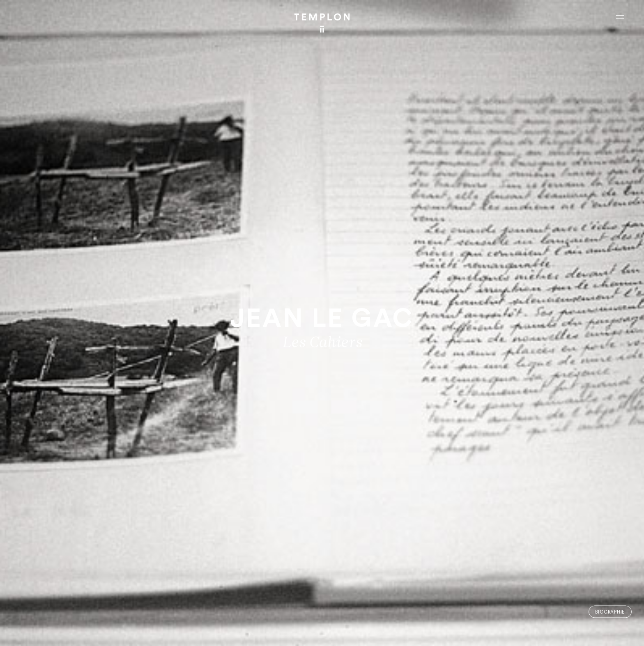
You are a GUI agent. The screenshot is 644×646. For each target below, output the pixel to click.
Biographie (610, 612)
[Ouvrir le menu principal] (620, 17)
